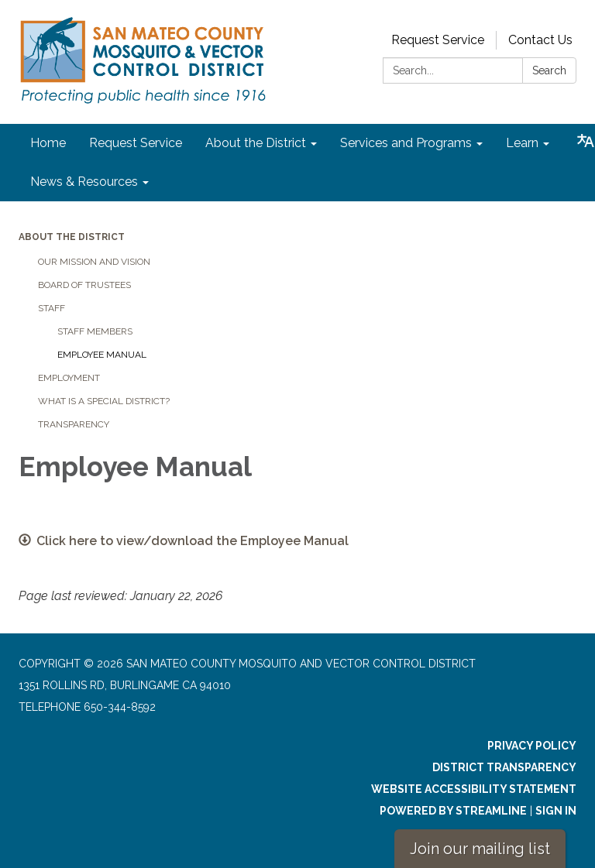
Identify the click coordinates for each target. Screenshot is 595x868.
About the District (72, 237)
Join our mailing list (480, 849)
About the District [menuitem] (256, 143)
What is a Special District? (104, 401)
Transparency (74, 424)
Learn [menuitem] (522, 143)
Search (549, 70)
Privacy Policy (532, 746)
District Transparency (504, 767)
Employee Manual (102, 355)
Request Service (438, 40)
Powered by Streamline (453, 811)
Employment (69, 378)
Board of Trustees (84, 285)
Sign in (556, 811)
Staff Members (95, 331)
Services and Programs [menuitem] (406, 143)
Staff (52, 308)
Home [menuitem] (48, 143)
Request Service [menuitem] (136, 143)
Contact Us (540, 40)
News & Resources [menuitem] (84, 182)
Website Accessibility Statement (474, 789)
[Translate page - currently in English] (586, 141)
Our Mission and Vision (94, 262)
